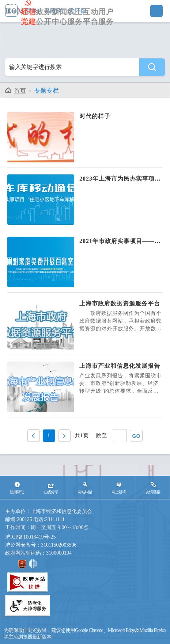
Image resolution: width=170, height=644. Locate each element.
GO (136, 436)
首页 (20, 91)
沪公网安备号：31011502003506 (41, 545)
